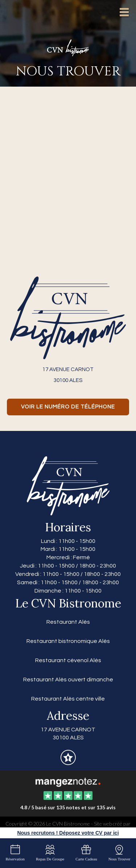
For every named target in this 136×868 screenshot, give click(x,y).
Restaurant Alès (68, 622)
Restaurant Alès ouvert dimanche (68, 680)
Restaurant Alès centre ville (68, 699)
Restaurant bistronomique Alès (68, 641)
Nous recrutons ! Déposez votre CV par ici (68, 833)
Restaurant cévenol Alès (68, 660)
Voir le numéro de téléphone (68, 407)
